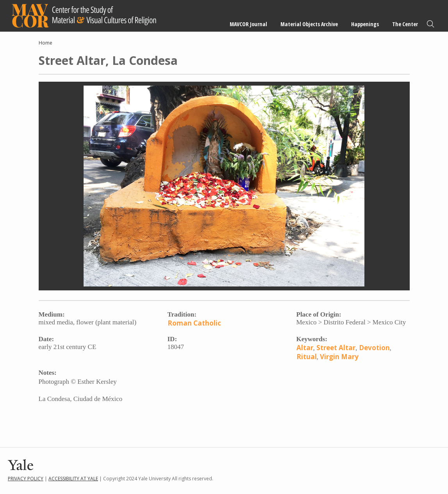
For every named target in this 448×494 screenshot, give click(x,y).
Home (46, 43)
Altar (305, 348)
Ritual (307, 357)
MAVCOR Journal (248, 24)
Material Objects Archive (309, 24)
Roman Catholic (194, 323)
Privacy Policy (26, 479)
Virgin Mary (339, 357)
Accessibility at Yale (73, 479)
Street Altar (336, 348)
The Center (405, 24)
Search (430, 24)
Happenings (365, 24)
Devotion (374, 348)
